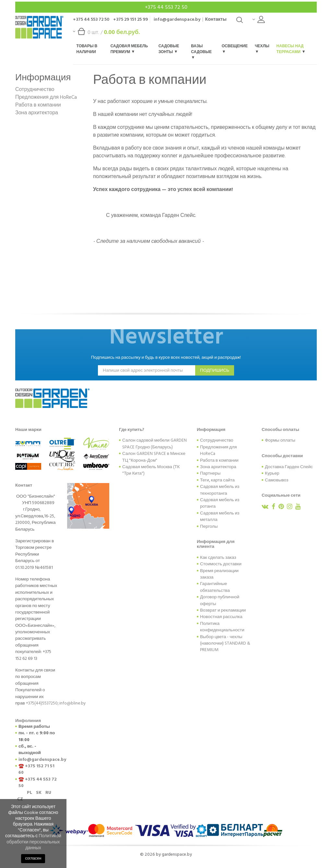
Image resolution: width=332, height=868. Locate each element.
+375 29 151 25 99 (130, 19)
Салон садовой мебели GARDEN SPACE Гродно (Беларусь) (154, 444)
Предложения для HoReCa (46, 97)
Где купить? (132, 430)
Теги (205, 480)
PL (30, 793)
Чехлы (262, 48)
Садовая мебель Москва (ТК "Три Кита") (151, 470)
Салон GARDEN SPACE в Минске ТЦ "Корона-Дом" (154, 457)
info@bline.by (73, 703)
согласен (33, 858)
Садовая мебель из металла (220, 516)
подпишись (215, 370)
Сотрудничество (35, 89)
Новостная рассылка (221, 617)
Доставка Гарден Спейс (289, 467)
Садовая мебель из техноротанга (220, 490)
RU (48, 793)
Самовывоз (277, 480)
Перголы (209, 526)
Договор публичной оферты (220, 600)
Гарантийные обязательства (215, 587)
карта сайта (223, 480)
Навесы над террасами (291, 49)
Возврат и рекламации (223, 610)
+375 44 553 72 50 (166, 7)
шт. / (107, 34)
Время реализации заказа (219, 574)
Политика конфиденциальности (222, 627)
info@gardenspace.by (177, 19)
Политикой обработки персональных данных (34, 842)
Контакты (216, 19)
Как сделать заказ (218, 558)
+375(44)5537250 (42, 703)
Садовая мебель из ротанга (220, 503)
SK (39, 793)
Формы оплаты (280, 440)
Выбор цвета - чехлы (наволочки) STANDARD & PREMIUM (225, 643)
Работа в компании (38, 105)
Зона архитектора (37, 113)
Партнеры (210, 473)
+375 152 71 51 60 (36, 769)
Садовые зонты (169, 49)
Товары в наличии (87, 49)
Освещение (235, 48)
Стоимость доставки (221, 564)
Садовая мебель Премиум (129, 49)
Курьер (272, 473)
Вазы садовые (201, 51)
